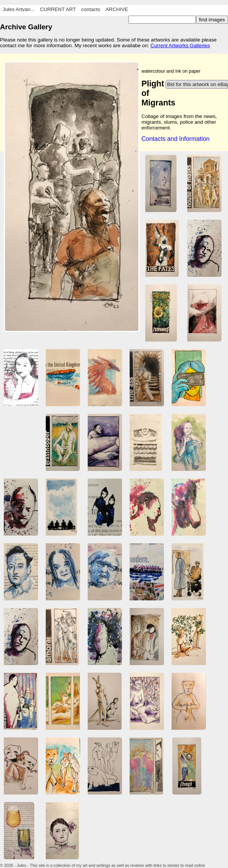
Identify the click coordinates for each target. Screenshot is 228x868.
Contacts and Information (176, 139)
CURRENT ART (58, 9)
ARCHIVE (117, 9)
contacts (91, 9)
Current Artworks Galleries (180, 45)
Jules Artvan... (19, 9)
